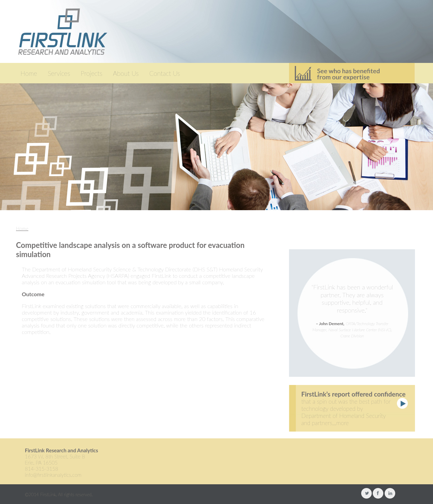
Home (29, 73)
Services (59, 73)
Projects (92, 73)
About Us (126, 73)
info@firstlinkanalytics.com (53, 475)
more (343, 423)
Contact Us (165, 73)
